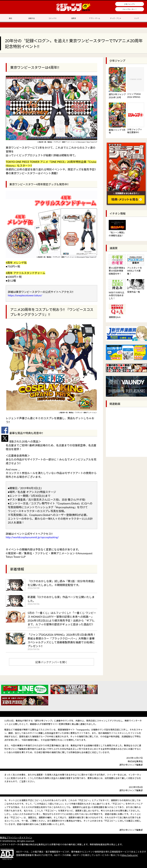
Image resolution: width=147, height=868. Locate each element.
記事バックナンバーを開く (51, 662)
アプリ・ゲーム (95, 18)
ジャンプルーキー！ (130, 9)
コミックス (52, 18)
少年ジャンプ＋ (130, 4)
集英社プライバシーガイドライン (16, 838)
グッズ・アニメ (115, 18)
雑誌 (10, 18)
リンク (137, 18)
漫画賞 (73, 18)
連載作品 (32, 18)
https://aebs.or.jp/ (130, 855)
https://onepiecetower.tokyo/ (25, 295)
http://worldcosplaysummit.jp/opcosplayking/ (32, 537)
